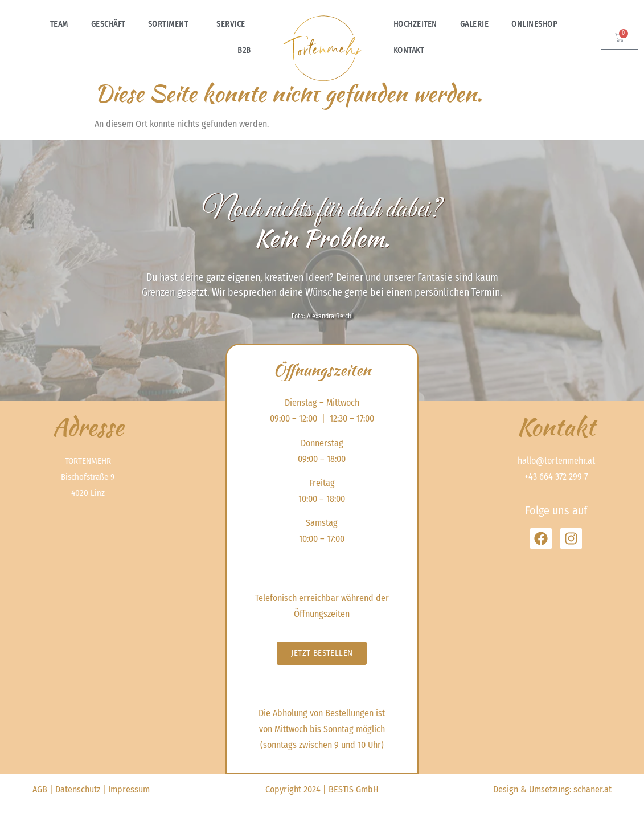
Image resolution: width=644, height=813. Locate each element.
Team (59, 24)
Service (234, 24)
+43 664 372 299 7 (556, 477)
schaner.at (592, 789)
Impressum (129, 789)
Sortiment (171, 24)
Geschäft (108, 24)
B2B (244, 50)
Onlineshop (537, 24)
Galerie (475, 24)
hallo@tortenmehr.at (556, 461)
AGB (40, 789)
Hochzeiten (415, 24)
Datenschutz (78, 789)
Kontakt (409, 50)
